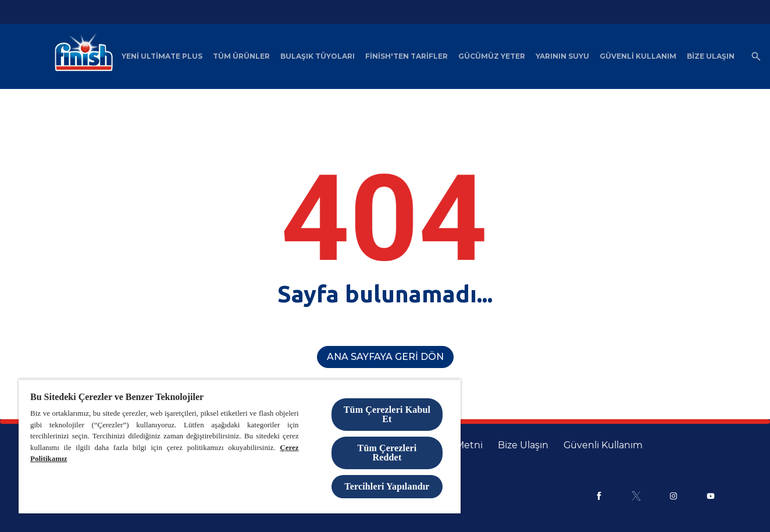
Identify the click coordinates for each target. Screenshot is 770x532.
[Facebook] (599, 496)
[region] (240, 446)
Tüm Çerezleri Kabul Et (387, 414)
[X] (636, 496)
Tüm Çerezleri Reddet (387, 453)
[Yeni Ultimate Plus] (162, 56)
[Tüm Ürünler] (241, 56)
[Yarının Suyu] (562, 56)
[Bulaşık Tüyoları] (318, 56)
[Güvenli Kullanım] (638, 56)
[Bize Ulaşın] (711, 56)
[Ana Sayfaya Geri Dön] (385, 357)
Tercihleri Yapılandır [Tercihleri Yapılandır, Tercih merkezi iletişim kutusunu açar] (387, 486)
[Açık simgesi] (756, 56)
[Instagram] (673, 496)
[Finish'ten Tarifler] (407, 56)
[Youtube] (711, 496)
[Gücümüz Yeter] (492, 56)
